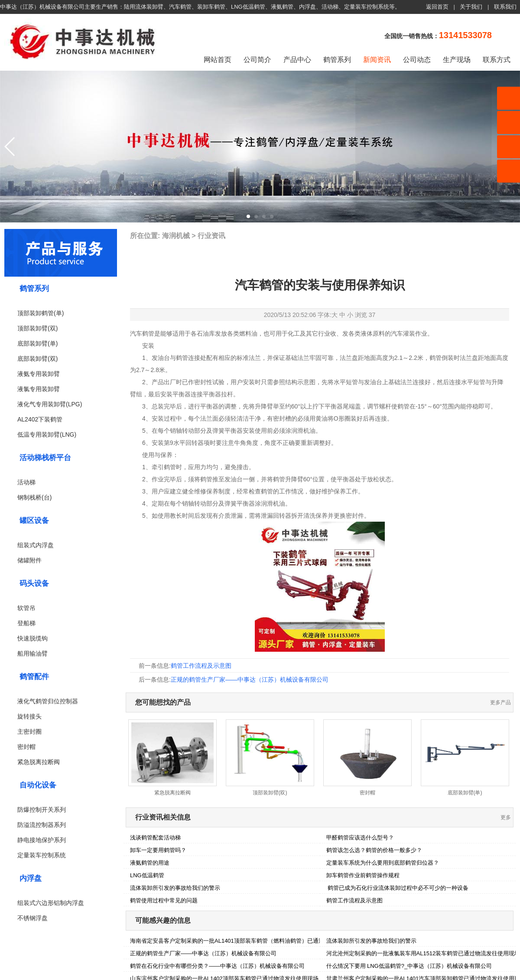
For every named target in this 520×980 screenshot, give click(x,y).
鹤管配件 (34, 677)
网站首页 (218, 60)
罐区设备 (34, 521)
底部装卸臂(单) (37, 343)
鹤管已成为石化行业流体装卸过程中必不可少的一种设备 (398, 888)
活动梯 (26, 482)
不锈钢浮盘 (32, 918)
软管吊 (26, 608)
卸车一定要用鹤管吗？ (158, 850)
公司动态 (417, 60)
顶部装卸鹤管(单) (41, 313)
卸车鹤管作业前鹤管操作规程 (363, 875)
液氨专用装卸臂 (39, 374)
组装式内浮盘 (36, 545)
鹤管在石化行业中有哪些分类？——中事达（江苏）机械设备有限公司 (217, 966)
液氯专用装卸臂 (39, 389)
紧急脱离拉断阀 (39, 762)
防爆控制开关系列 (42, 810)
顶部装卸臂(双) (37, 328)
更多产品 (500, 702)
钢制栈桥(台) (34, 497)
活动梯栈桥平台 (45, 458)
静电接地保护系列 (42, 840)
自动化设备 (38, 785)
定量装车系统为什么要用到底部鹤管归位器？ (383, 863)
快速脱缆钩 (32, 638)
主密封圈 (29, 732)
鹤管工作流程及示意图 (201, 666)
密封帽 (26, 747)
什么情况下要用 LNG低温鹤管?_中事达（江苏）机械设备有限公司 (409, 966)
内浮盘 (31, 878)
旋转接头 (29, 716)
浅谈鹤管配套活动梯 (155, 838)
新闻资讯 (377, 60)
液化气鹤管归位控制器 (48, 701)
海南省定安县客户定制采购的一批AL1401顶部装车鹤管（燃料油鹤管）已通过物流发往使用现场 (250, 941)
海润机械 (176, 236)
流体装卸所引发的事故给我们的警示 (175, 888)
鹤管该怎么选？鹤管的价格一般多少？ (374, 850)
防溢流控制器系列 (42, 825)
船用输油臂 (32, 653)
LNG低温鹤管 (147, 875)
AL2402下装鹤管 (40, 419)
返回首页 (437, 7)
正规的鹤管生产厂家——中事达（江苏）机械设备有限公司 (250, 679)
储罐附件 (29, 560)
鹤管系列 (337, 60)
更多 (506, 817)
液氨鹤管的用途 (150, 863)
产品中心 (297, 60)
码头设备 (34, 583)
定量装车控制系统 (42, 855)
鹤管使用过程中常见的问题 (164, 900)
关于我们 (471, 7)
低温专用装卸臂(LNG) (47, 434)
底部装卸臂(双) (37, 359)
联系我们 (505, 7)
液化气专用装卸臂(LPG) (50, 404)
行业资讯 (211, 236)
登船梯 (26, 623)
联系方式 (497, 60)
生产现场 (457, 60)
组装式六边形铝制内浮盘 (51, 903)
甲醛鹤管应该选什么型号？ (360, 838)
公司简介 (257, 60)
